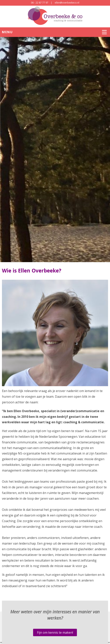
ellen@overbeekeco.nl (67, 3)
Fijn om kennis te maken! (55, 632)
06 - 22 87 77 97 (40, 3)
